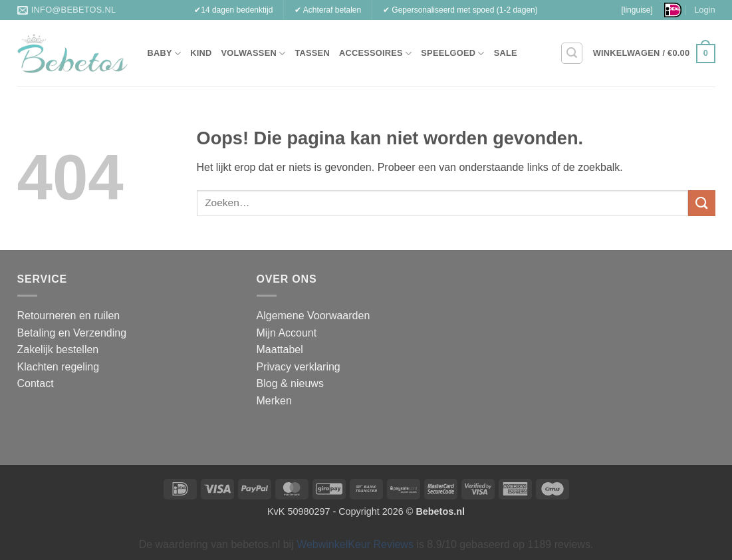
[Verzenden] (701, 203)
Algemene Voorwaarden (313, 316)
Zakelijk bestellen (58, 350)
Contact (36, 383)
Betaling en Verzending (72, 333)
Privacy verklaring (299, 367)
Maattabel (280, 350)
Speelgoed (452, 54)
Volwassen (254, 54)
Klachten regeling (59, 367)
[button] (572, 53)
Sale (506, 53)
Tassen (312, 53)
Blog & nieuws (290, 383)
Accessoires (375, 54)
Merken (274, 401)
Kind (201, 53)
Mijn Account (287, 333)
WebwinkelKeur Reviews (355, 544)
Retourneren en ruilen (69, 316)
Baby (165, 54)
